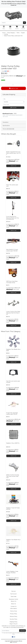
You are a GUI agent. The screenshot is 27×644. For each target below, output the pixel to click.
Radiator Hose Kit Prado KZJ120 (13, 509)
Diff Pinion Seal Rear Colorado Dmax (12, 282)
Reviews (8, 129)
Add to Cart (14, 88)
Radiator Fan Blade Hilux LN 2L (13, 540)
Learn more (16, 289)
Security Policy (13, 619)
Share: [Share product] (5, 71)
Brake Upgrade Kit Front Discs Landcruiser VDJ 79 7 (13, 153)
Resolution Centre (13, 599)
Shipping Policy (13, 622)
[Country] (13, 102)
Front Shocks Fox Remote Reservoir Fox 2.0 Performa (13, 218)
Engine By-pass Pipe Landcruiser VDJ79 (12, 414)
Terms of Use (14, 611)
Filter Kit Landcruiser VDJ (12, 185)
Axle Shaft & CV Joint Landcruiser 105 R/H (12, 250)
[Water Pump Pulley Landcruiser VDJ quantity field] (13, 85)
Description (6, 122)
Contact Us (14, 606)
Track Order (14, 597)
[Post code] (13, 105)
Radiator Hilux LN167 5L (13, 443)
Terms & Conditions (17, 633)
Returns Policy (14, 616)
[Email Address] (10, 631)
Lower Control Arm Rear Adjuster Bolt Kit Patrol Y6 (13, 313)
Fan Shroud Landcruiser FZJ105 (13, 382)
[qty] (13, 99)
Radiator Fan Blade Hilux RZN (13, 350)
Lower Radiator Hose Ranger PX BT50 (12, 572)
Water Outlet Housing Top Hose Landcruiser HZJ (13, 476)
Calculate (14, 108)
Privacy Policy (13, 614)
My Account (13, 594)
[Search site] (24, 23)
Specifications (6, 126)
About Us (13, 604)
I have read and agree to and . (14, 633)
